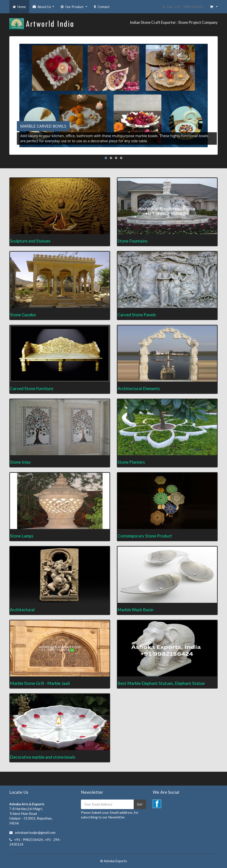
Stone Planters (131, 462)
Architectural (22, 610)
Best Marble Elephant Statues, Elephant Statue (161, 683)
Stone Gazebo (23, 315)
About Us (44, 8)
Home (19, 7)
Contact (102, 7)
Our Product (75, 8)
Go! (140, 804)
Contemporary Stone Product (145, 536)
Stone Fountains (133, 241)
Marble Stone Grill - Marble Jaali (40, 683)
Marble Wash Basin (135, 610)
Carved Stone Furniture (32, 388)
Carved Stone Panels (137, 315)
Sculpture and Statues (30, 241)
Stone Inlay (20, 462)
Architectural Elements (139, 388)
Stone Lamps (22, 536)
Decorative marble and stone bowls (43, 757)
